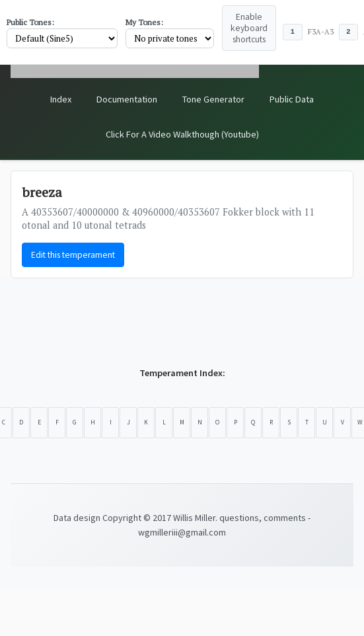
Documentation (127, 99)
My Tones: (144, 22)
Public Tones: (30, 22)
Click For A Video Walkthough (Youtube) (182, 134)
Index (61, 99)
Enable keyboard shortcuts (249, 28)
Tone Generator (213, 99)
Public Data (292, 99)
